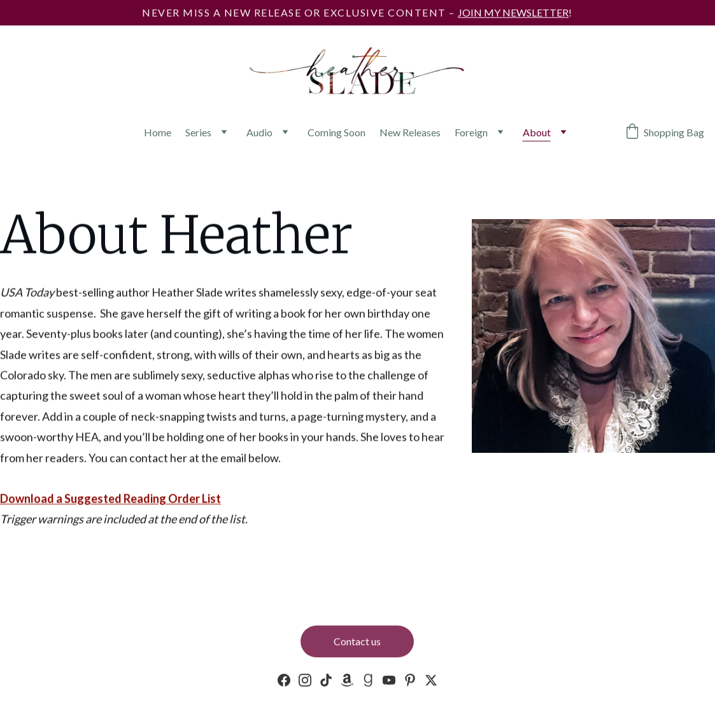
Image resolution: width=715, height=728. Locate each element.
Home (158, 132)
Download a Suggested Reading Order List (110, 499)
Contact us (357, 642)
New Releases (410, 132)
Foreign (471, 132)
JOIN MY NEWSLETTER (513, 12)
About (537, 132)
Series (198, 132)
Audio (259, 132)
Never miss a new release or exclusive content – (300, 12)
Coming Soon (336, 132)
